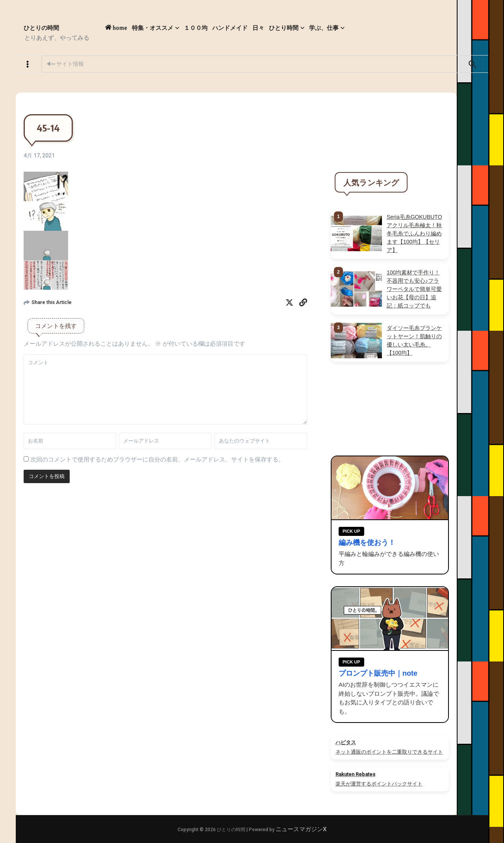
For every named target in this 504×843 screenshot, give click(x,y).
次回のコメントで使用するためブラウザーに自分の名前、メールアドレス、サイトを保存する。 (157, 459)
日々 (258, 28)
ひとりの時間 (41, 28)
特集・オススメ (156, 28)
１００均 (196, 28)
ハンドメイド (230, 28)
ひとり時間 (287, 28)
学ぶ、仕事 (327, 28)
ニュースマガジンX (301, 829)
